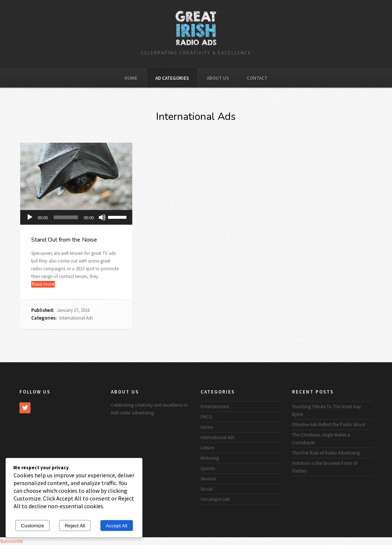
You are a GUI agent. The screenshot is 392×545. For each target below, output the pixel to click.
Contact (257, 78)
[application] (76, 217)
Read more (43, 284)
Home (131, 78)
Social (207, 489)
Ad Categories (172, 78)
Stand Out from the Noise (64, 240)
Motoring (210, 458)
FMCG (206, 417)
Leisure (207, 448)
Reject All (75, 526)
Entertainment (215, 407)
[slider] (66, 217)
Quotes (208, 468)
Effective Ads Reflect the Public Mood (329, 425)
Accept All (117, 526)
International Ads (76, 318)
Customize (33, 526)
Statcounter (12, 541)
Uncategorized (215, 499)
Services (208, 479)
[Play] (30, 217)
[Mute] (102, 217)
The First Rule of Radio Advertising (326, 453)
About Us (218, 78)
